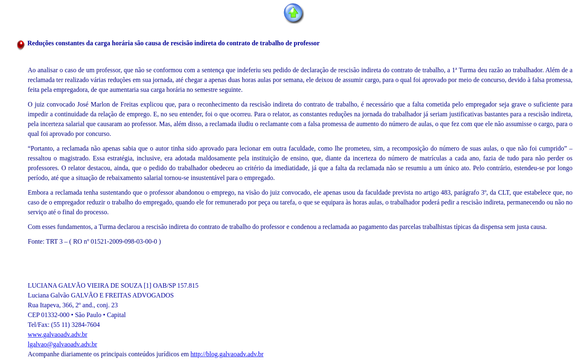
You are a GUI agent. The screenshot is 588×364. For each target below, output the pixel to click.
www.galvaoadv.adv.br (58, 334)
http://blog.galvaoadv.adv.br (227, 354)
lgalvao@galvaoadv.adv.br (62, 344)
